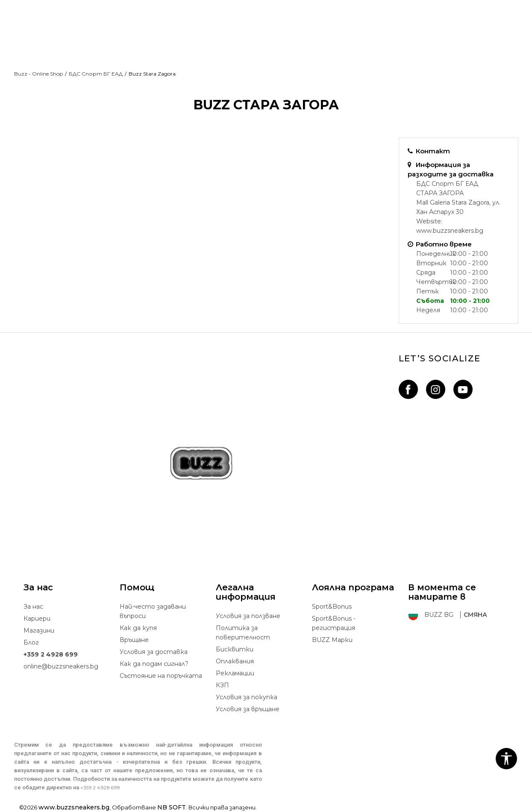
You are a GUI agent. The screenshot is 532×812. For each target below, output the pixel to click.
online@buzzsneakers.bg (61, 666)
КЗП (222, 685)
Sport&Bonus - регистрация (334, 623)
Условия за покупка (247, 697)
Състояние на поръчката (161, 676)
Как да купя (138, 628)
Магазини (39, 630)
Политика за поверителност (243, 633)
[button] (506, 759)
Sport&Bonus (332, 607)
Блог (31, 642)
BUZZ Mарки (332, 640)
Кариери (37, 619)
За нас (33, 607)
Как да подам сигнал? (154, 664)
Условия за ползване (248, 616)
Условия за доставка (154, 652)
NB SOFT (172, 807)
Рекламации (235, 673)
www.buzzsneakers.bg (450, 231)
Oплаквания (235, 661)
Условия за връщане (248, 709)
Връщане (134, 640)
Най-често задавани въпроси (153, 611)
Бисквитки (235, 649)
